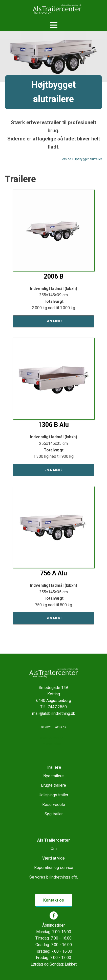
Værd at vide (53, 858)
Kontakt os (54, 900)
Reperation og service (54, 868)
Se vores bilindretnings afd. (54, 877)
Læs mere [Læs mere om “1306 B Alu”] (53, 470)
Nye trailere (53, 776)
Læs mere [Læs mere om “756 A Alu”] (53, 618)
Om (54, 849)
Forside (66, 159)
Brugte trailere (53, 785)
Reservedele (54, 805)
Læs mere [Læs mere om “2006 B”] (53, 321)
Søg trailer (54, 814)
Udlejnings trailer (53, 795)
